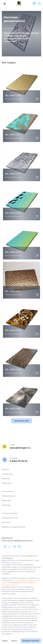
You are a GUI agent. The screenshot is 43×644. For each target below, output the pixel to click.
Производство (9, 496)
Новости (6, 479)
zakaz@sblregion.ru (20, 448)
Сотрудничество (10, 518)
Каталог (14, 641)
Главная (5, 641)
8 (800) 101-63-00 (19, 461)
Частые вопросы (10, 513)
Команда (6, 505)
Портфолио (7, 474)
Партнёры (7, 483)
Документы (7, 538)
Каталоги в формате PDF (14, 527)
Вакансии (6, 500)
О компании (8, 491)
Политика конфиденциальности (17, 541)
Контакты (6, 522)
